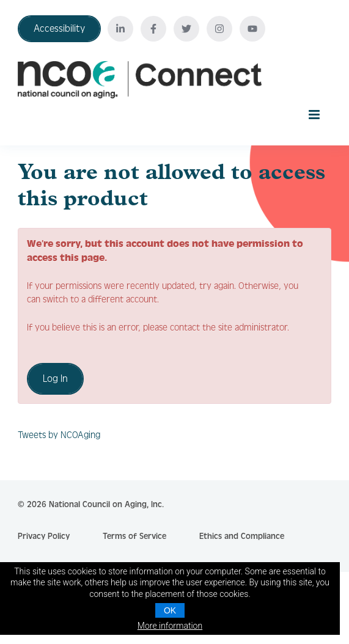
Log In (55, 379)
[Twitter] (186, 29)
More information (170, 626)
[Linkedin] (120, 29)
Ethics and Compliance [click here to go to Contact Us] (242, 536)
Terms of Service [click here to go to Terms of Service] (134, 536)
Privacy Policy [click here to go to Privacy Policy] (44, 536)
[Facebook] (153, 29)
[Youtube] (252, 29)
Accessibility (59, 28)
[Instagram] (219, 29)
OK (170, 610)
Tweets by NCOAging (59, 435)
